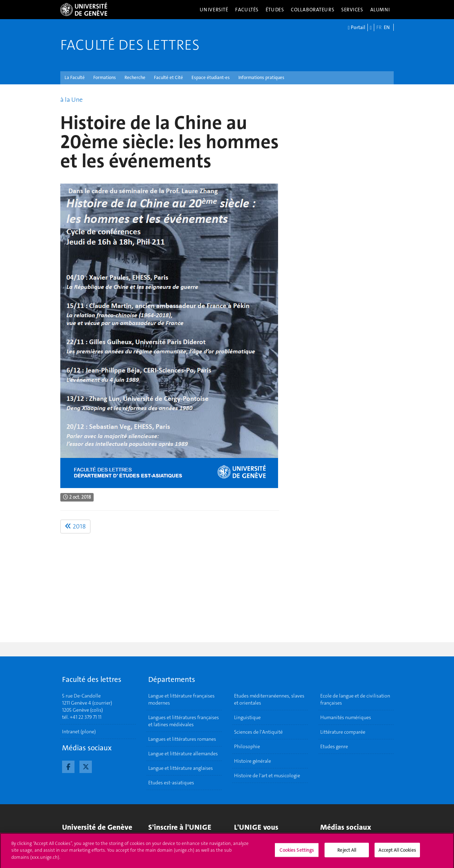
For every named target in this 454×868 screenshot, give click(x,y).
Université (214, 10)
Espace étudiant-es (211, 77)
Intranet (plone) (79, 732)
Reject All (347, 852)
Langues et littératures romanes (182, 739)
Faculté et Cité (168, 77)
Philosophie (247, 746)
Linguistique (247, 717)
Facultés (247, 10)
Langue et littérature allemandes (183, 754)
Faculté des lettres (130, 45)
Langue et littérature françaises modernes (181, 699)
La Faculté (75, 77)
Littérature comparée (343, 732)
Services (352, 10)
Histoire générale (253, 761)
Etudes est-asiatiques (171, 783)
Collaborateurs (312, 10)
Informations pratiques (261, 77)
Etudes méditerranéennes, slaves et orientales (269, 699)
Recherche (135, 77)
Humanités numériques (346, 717)
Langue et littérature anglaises (181, 768)
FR (379, 27)
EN (387, 27)
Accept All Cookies (397, 852)
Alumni (380, 10)
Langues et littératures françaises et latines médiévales (184, 721)
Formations (105, 77)
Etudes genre (334, 746)
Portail (357, 28)
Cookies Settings (297, 852)
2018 (75, 526)
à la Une (71, 100)
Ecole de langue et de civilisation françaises (355, 699)
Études (275, 10)
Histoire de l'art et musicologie (267, 775)
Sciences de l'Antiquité (258, 732)
